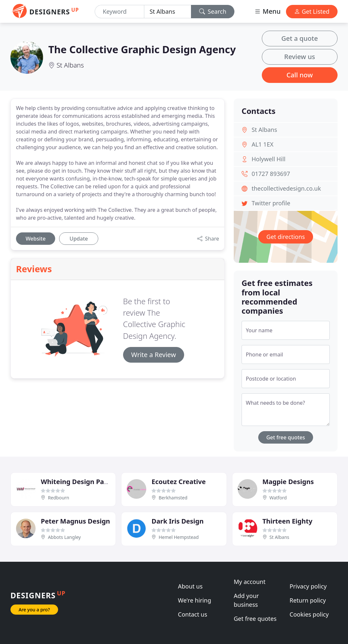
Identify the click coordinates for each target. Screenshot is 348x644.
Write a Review (154, 355)
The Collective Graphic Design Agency (142, 49)
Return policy (308, 600)
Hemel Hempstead (179, 537)
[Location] (168, 12)
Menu (267, 11)
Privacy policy (308, 586)
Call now (300, 75)
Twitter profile (271, 203)
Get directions (286, 237)
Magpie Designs (288, 482)
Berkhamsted (173, 498)
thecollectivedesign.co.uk (286, 188)
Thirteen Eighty (287, 521)
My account (250, 582)
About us (190, 586)
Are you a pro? (34, 610)
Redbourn (59, 498)
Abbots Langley (64, 537)
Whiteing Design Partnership (88, 482)
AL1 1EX (263, 144)
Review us (300, 57)
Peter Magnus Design (75, 521)
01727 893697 (271, 174)
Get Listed (312, 11)
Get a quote (300, 38)
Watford (278, 498)
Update (79, 239)
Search (213, 11)
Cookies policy (309, 614)
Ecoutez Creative (179, 482)
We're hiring (195, 600)
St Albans (70, 65)
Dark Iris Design (177, 521)
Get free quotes (286, 437)
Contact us (193, 614)
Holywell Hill (269, 159)
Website (35, 239)
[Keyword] (120, 12)
